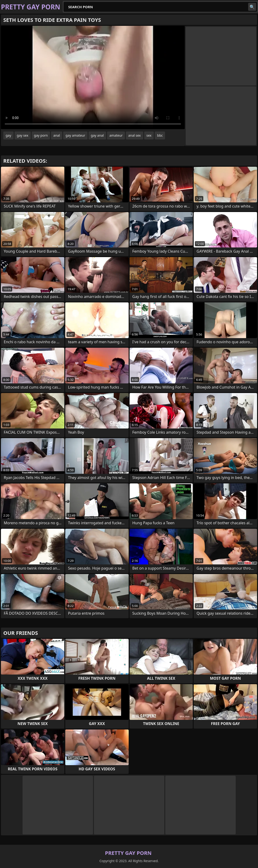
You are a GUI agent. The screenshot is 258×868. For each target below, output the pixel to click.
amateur (116, 135)
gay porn (41, 135)
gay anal (97, 135)
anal (57, 135)
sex (149, 135)
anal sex (134, 135)
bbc (160, 135)
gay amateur (75, 135)
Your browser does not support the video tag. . (93, 77)
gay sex (23, 135)
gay (8, 135)
